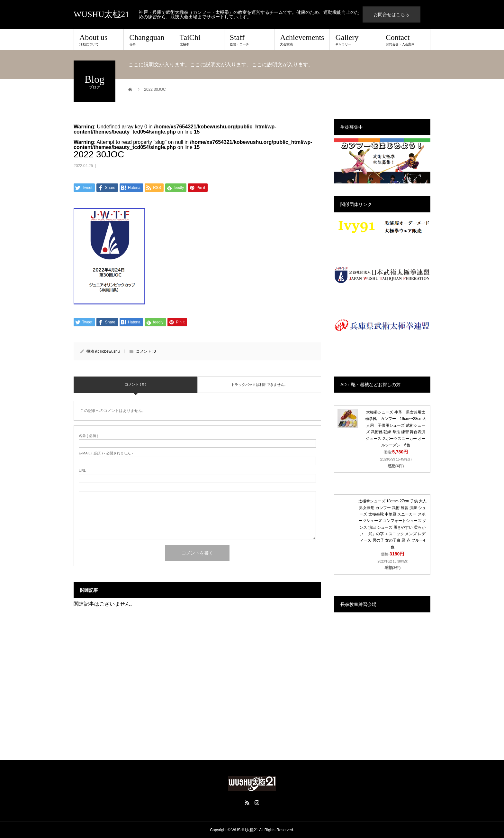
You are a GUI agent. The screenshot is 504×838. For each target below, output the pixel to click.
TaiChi (199, 40)
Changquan (149, 40)
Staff (249, 40)
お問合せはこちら (392, 14)
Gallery (355, 40)
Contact (405, 40)
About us (99, 40)
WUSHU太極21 (101, 14)
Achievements (302, 40)
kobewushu (110, 351)
